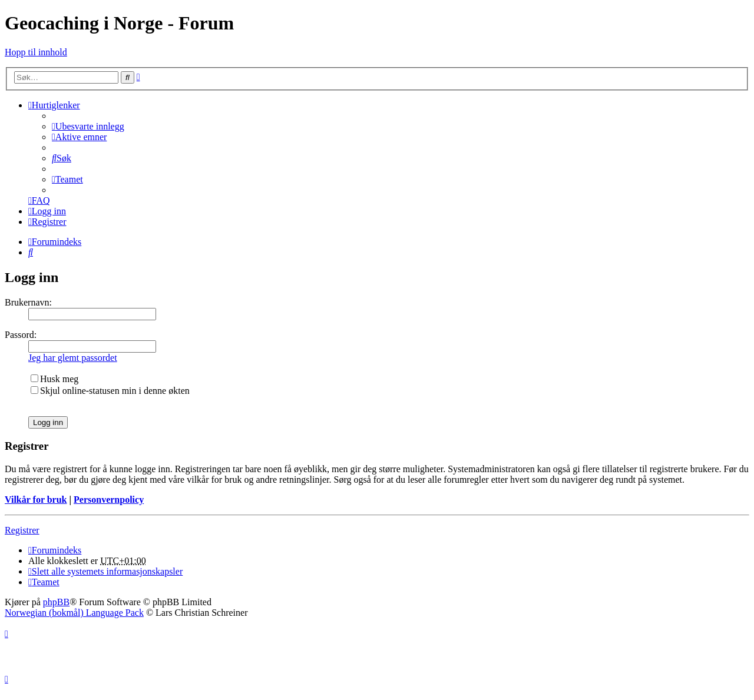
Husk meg (54, 379)
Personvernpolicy (109, 500)
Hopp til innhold (36, 52)
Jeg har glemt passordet (73, 358)
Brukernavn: (28, 302)
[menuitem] (88, 126)
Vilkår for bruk (36, 500)
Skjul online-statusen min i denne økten (110, 391)
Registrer (22, 530)
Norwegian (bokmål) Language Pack (74, 613)
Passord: (21, 335)
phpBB (56, 602)
